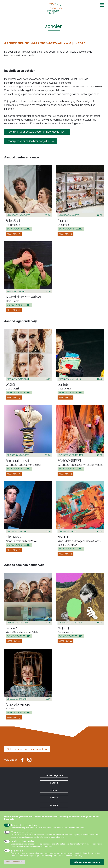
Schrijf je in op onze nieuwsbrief (25, 749)
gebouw (54, 805)
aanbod (54, 783)
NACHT (63, 537)
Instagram (29, 759)
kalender (54, 790)
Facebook (22, 759)
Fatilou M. (12, 628)
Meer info (12, 234)
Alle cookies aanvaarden (87, 862)
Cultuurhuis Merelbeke (54, 8)
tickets (54, 798)
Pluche (63, 221)
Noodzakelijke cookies (24, 825)
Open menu (102, 5)
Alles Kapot (14, 537)
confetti (63, 384)
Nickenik (64, 628)
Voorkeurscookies (22, 832)
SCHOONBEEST (69, 461)
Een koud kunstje (18, 461)
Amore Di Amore (18, 704)
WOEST (11, 384)
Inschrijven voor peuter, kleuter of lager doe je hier (35, 132)
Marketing (17, 851)
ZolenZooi (13, 221)
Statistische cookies (23, 842)
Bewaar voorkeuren (15, 862)
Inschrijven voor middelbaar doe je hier (29, 141)
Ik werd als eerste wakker (23, 297)
